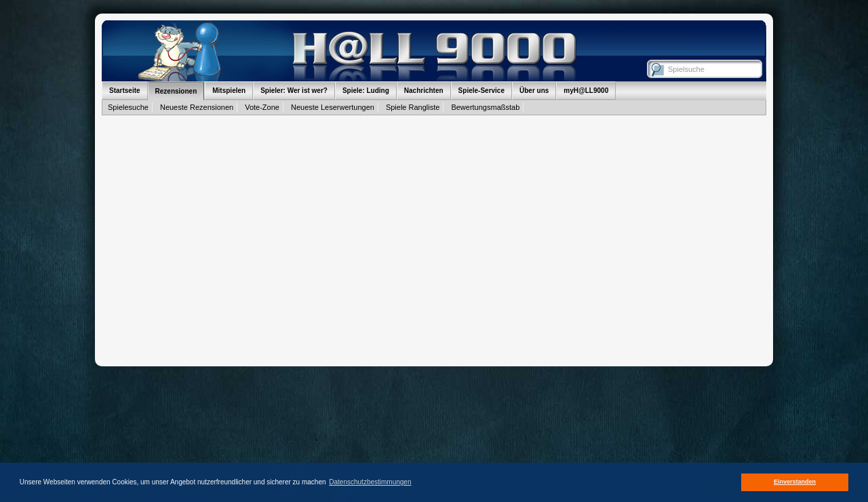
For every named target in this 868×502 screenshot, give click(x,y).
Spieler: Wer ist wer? (294, 91)
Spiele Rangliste (413, 107)
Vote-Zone (262, 107)
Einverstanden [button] (795, 482)
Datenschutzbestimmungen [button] (370, 482)
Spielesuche (128, 107)
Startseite (125, 91)
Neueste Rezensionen (197, 107)
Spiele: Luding (366, 91)
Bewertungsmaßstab (485, 107)
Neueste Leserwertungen (333, 107)
